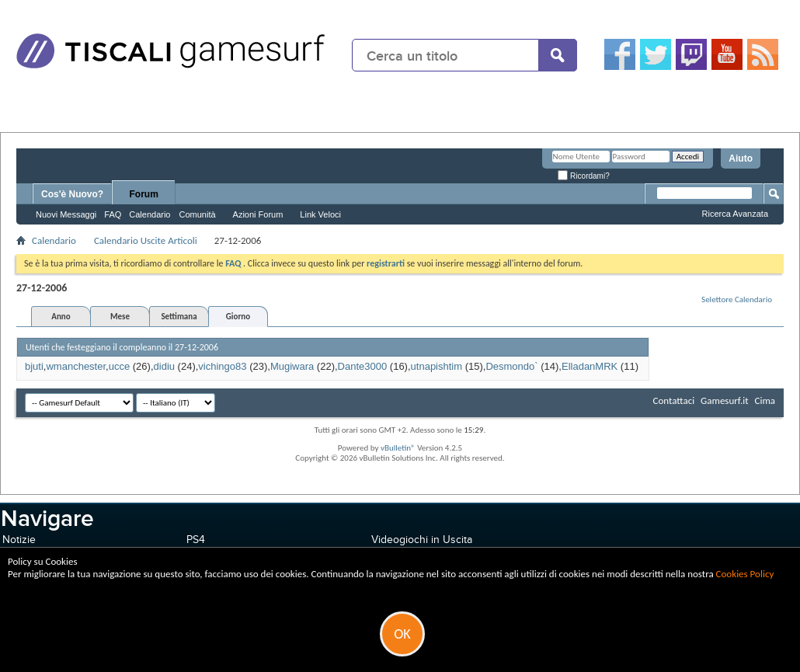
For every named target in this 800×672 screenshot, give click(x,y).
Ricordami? (583, 176)
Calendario (150, 214)
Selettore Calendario (737, 299)
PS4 (196, 540)
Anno (61, 317)
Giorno (238, 317)
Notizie (19, 540)
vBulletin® (398, 448)
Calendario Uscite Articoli (146, 240)
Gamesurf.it (724, 400)
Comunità (197, 214)
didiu (164, 366)
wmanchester (76, 366)
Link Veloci (320, 214)
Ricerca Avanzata (735, 214)
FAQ (113, 214)
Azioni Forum (258, 214)
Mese (120, 317)
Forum (144, 194)
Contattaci (674, 400)
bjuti (34, 366)
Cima (765, 400)
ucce (119, 366)
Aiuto (741, 158)
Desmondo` (511, 366)
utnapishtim (437, 366)
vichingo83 (222, 366)
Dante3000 (363, 366)
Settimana (179, 317)
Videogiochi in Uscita (422, 540)
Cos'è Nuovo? (72, 194)
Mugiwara (292, 366)
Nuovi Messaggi (66, 214)
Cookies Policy (745, 574)
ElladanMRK (590, 366)
